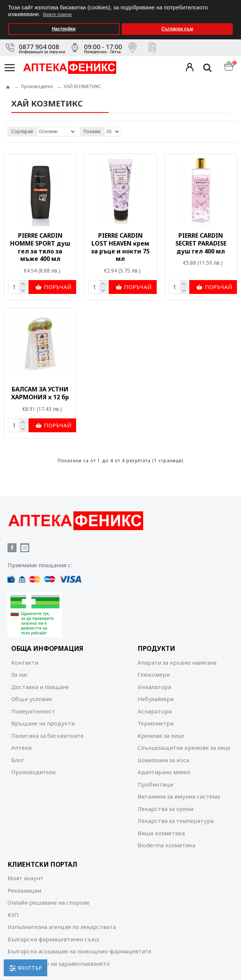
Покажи (92, 131)
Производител (37, 86)
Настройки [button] (64, 29)
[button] (233, 2)
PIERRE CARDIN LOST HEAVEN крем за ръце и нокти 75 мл (120, 247)
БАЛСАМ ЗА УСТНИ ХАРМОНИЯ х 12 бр (40, 393)
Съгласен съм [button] (177, 29)
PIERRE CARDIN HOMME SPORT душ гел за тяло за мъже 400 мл (40, 247)
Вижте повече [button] (58, 15)
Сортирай (22, 131)
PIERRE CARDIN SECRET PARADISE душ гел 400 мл (201, 243)
